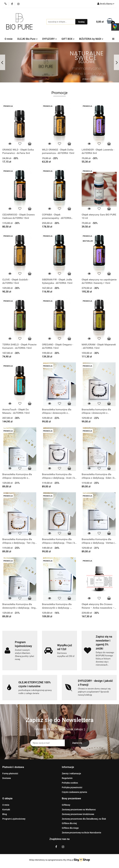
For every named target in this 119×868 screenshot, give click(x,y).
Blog (5, 814)
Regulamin (67, 778)
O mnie (9, 39)
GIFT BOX (68, 39)
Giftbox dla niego (70, 828)
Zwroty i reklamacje (71, 773)
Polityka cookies (70, 783)
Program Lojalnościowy (14, 819)
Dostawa (7, 778)
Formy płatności (10, 773)
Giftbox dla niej (69, 823)
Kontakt (6, 810)
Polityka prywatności (72, 787)
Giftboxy (66, 805)
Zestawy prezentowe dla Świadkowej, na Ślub (84, 819)
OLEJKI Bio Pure (27, 39)
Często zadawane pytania (74, 792)
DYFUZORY (50, 39)
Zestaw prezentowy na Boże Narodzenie (82, 833)
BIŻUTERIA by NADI (91, 39)
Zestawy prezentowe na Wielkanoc (79, 810)
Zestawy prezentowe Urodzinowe (78, 814)
